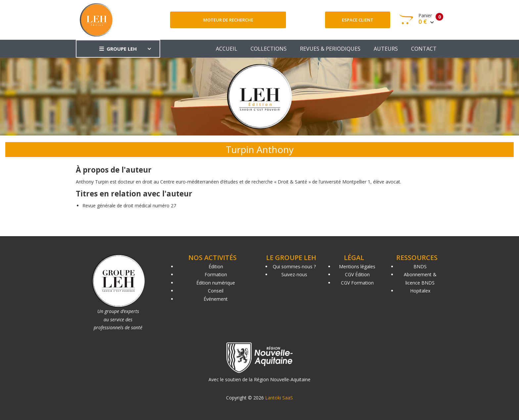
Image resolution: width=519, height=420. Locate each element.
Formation (216, 274)
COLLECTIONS (269, 49)
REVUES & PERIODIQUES (330, 49)
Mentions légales (357, 266)
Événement (216, 299)
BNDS (420, 266)
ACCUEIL (227, 49)
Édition (216, 266)
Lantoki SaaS (279, 398)
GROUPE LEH (118, 49)
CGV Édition (357, 274)
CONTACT (424, 49)
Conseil (216, 291)
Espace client (358, 20)
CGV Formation (357, 283)
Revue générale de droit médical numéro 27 (129, 206)
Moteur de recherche (228, 20)
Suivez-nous (294, 274)
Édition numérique (216, 283)
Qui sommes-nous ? (294, 266)
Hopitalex (420, 291)
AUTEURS (386, 49)
